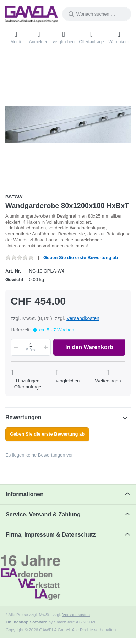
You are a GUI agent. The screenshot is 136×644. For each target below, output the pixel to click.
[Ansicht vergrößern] (68, 124)
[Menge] (31, 347)
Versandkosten (83, 318)
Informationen (25, 494)
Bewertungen (23, 417)
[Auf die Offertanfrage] (28, 380)
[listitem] (68, 124)
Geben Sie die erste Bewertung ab (81, 257)
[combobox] (97, 14)
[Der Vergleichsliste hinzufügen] (68, 380)
